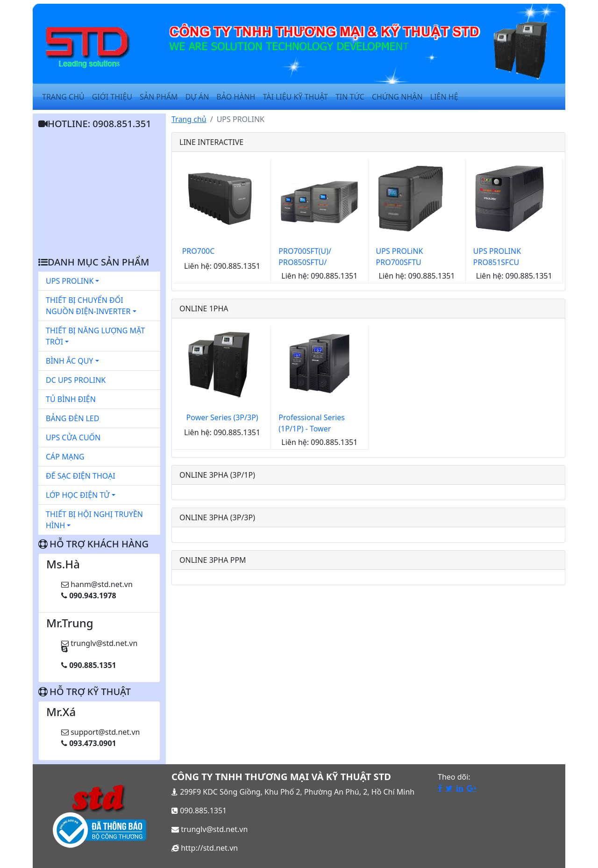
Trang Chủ (63, 97)
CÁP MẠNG (65, 457)
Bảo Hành (236, 97)
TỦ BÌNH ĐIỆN (71, 399)
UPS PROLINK (72, 281)
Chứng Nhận (397, 97)
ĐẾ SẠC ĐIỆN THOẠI (81, 476)
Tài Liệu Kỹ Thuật (295, 97)
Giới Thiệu (112, 97)
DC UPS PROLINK (76, 380)
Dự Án (197, 97)
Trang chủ (189, 119)
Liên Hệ (444, 97)
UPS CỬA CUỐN (73, 438)
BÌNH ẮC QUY (72, 361)
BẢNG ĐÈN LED (72, 418)
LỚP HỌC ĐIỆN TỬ (81, 495)
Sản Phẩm (159, 97)
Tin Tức (350, 97)
